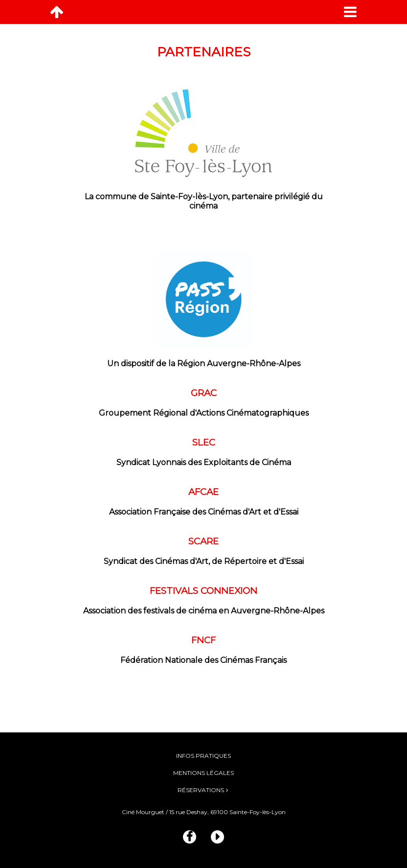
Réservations (201, 790)
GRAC (204, 393)
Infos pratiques (203, 756)
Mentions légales (203, 773)
